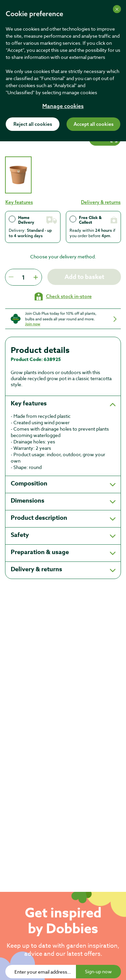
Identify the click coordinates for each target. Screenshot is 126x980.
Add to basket (84, 277)
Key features (19, 202)
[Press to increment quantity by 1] (36, 277)
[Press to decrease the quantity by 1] (11, 277)
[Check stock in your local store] (63, 296)
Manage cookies (63, 107)
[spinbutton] (23, 277)
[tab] (18, 175)
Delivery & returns (101, 202)
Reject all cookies (33, 124)
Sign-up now (98, 971)
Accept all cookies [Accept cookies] (94, 124)
